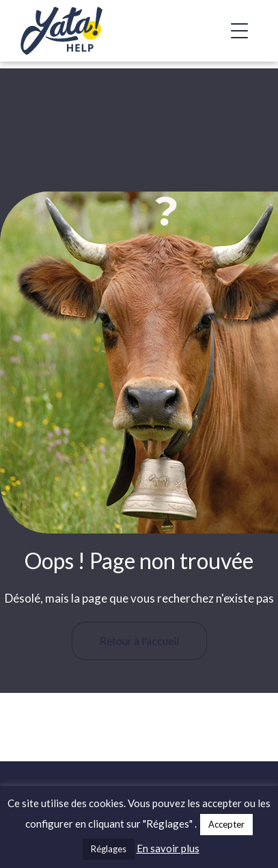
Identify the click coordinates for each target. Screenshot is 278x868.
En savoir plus (168, 848)
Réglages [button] (109, 849)
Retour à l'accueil (139, 641)
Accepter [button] (226, 824)
